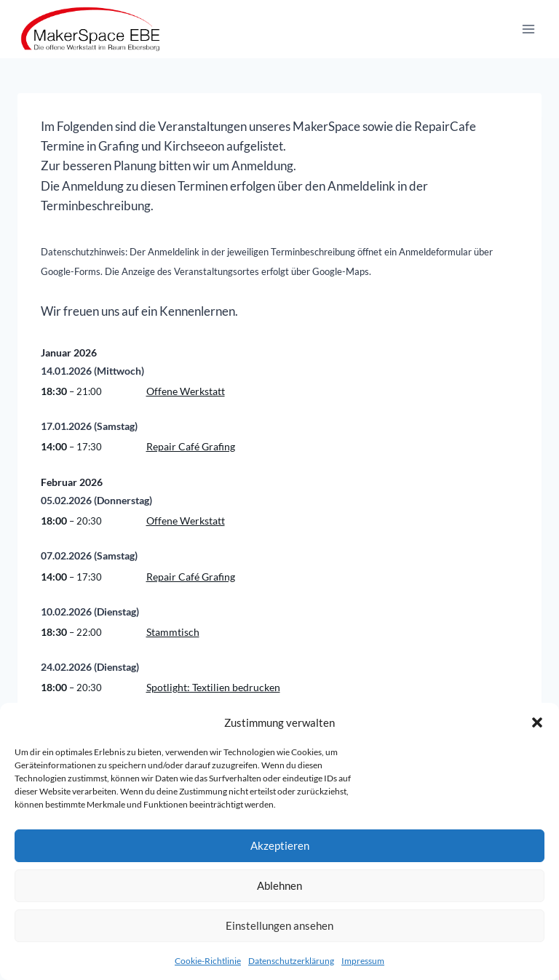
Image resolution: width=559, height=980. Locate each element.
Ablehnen (279, 885)
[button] (537, 722)
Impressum (363, 961)
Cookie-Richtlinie (208, 961)
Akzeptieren (280, 845)
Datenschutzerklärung (291, 961)
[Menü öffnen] (528, 29)
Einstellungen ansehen (279, 925)
